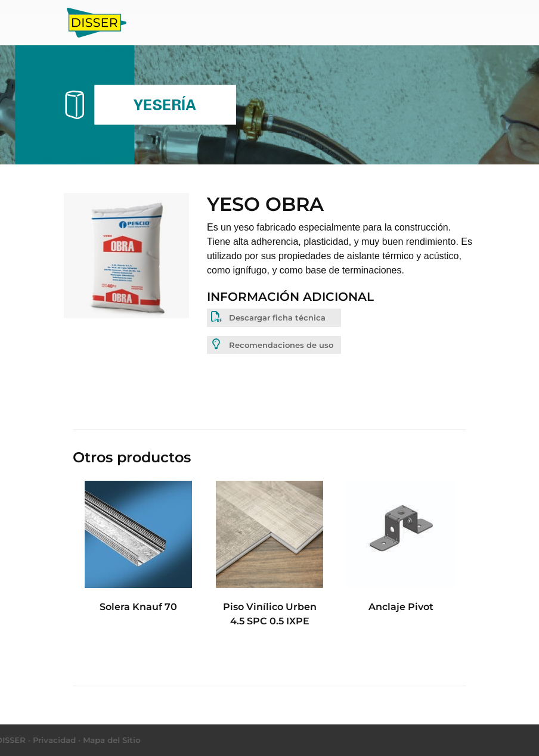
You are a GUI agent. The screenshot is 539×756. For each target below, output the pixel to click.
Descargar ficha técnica (268, 317)
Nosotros (263, 22)
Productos (199, 22)
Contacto (355, 22)
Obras (309, 22)
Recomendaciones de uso (272, 344)
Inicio (154, 21)
